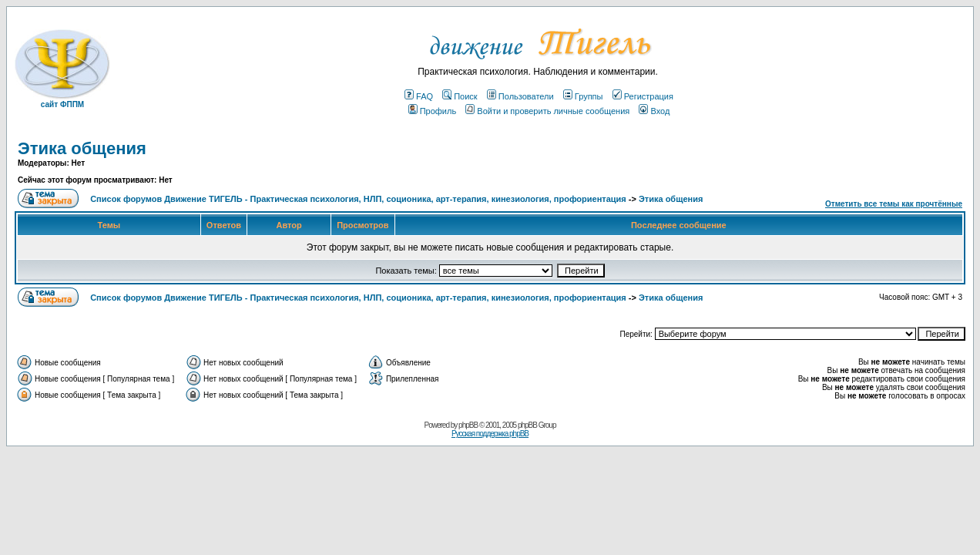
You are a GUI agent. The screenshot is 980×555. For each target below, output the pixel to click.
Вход (654, 111)
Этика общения (82, 148)
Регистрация (643, 96)
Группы (583, 96)
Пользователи (520, 96)
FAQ (419, 96)
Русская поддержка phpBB (490, 434)
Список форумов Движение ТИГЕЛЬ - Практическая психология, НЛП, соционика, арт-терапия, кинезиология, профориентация (358, 199)
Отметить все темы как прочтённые (894, 204)
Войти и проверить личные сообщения (547, 111)
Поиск (460, 96)
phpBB (468, 425)
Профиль (433, 111)
